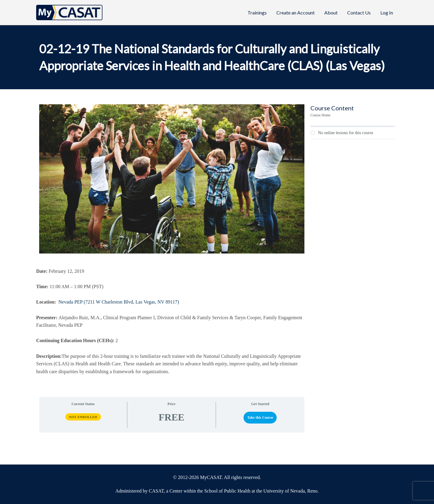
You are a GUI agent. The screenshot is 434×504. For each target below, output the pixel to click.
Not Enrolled (83, 417)
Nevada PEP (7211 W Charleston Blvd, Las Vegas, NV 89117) (119, 302)
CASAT (156, 491)
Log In (387, 13)
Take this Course (260, 417)
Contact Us (359, 13)
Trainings (257, 13)
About (331, 13)
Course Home (320, 115)
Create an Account (296, 13)
